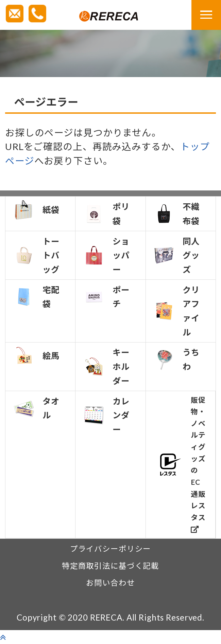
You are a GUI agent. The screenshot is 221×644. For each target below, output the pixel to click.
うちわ (177, 359)
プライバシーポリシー (111, 549)
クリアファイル (177, 311)
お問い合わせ (110, 583)
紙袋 (37, 210)
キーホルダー (107, 366)
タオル (37, 408)
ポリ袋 (107, 214)
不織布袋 (177, 214)
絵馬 (37, 355)
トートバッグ (37, 255)
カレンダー (107, 415)
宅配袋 (37, 297)
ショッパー (107, 255)
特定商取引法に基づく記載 (111, 566)
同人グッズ (177, 255)
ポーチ (107, 297)
